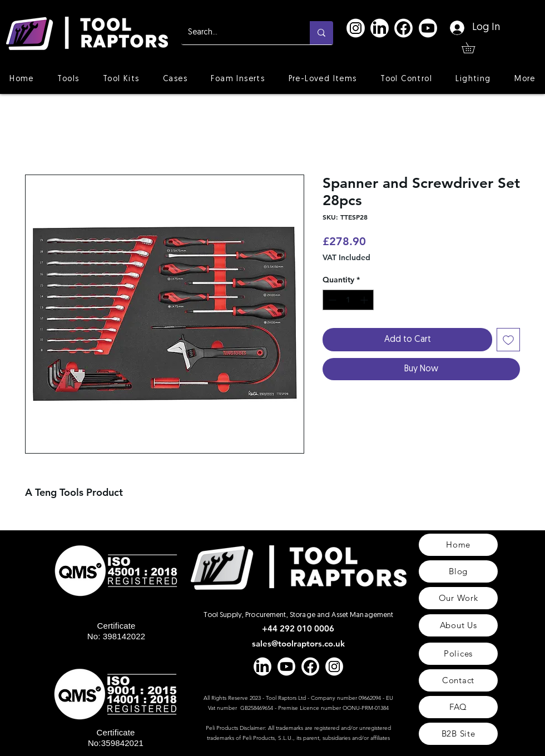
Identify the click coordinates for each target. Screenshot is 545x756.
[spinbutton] (348, 300)
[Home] (458, 545)
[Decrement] (331, 300)
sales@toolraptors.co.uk (298, 643)
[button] (474, 48)
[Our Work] (458, 598)
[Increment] (365, 300)
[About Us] (458, 625)
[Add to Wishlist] (508, 340)
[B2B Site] (458, 734)
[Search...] (237, 33)
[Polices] (458, 654)
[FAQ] (458, 707)
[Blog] (458, 571)
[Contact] (458, 680)
